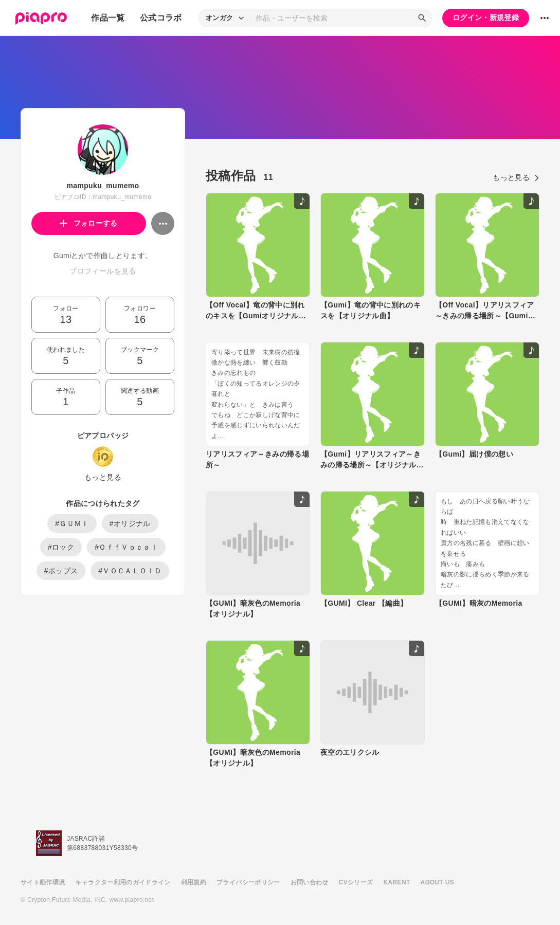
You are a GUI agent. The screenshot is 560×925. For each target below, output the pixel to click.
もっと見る (103, 477)
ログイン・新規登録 (486, 17)
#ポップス (61, 571)
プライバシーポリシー (248, 882)
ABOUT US (437, 882)
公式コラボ (161, 18)
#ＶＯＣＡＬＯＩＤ (130, 571)
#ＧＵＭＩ (72, 523)
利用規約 (194, 882)
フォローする (89, 223)
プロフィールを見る (103, 271)
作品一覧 (108, 18)
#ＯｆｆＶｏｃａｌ (126, 547)
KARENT (397, 882)
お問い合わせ (310, 882)
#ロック (61, 547)
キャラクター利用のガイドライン (123, 882)
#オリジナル (130, 523)
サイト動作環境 (43, 882)
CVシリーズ (356, 882)
